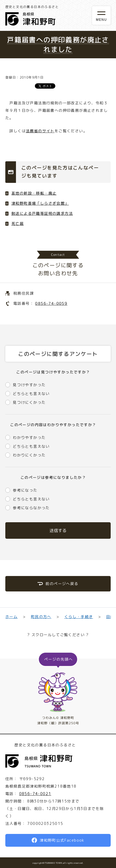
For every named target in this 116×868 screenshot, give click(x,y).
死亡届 (18, 223)
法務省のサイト (40, 131)
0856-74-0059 (51, 303)
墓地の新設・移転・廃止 (34, 193)
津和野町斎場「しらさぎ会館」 (40, 203)
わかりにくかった (29, 455)
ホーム (11, 617)
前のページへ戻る (62, 584)
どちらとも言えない (31, 394)
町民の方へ (41, 617)
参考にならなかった (31, 508)
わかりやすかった (29, 437)
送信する (58, 530)
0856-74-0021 (35, 794)
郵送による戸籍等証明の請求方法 (42, 213)
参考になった (25, 490)
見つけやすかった (29, 385)
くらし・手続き (79, 617)
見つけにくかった (29, 402)
